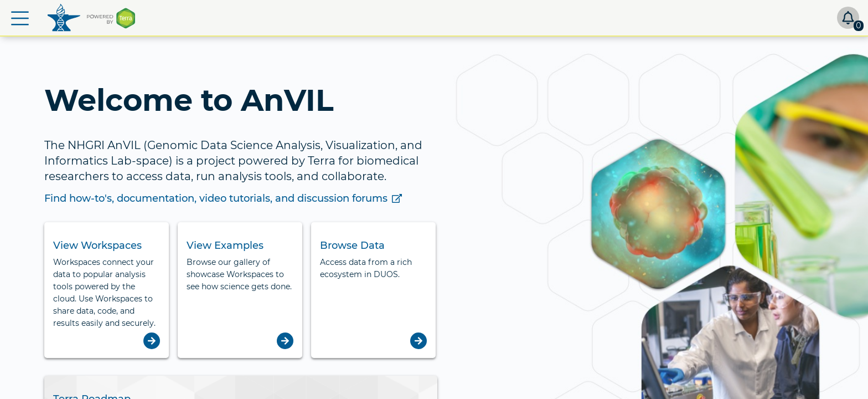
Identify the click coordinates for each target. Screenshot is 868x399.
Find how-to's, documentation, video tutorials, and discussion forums (223, 198)
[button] (20, 18)
